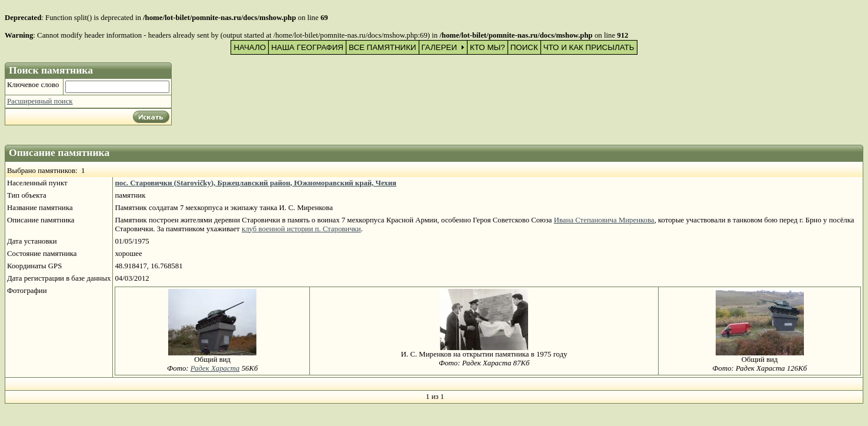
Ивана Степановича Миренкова (604, 220)
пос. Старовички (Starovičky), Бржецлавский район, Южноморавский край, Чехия (256, 183)
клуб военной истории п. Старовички (301, 229)
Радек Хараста (215, 368)
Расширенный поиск (40, 101)
